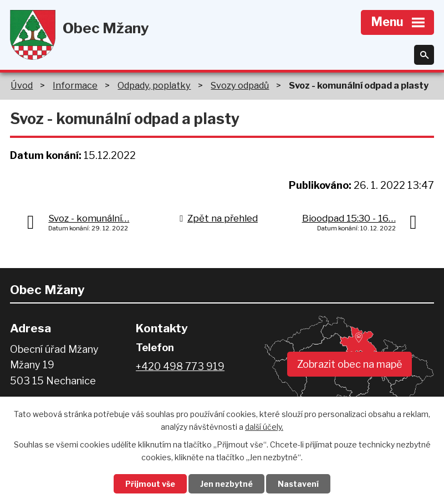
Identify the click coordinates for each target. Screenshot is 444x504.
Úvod (22, 85)
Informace (75, 85)
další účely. (264, 427)
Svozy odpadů (240, 85)
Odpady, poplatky (154, 85)
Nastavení (298, 484)
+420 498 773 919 (180, 366)
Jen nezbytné (226, 484)
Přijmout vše (150, 484)
